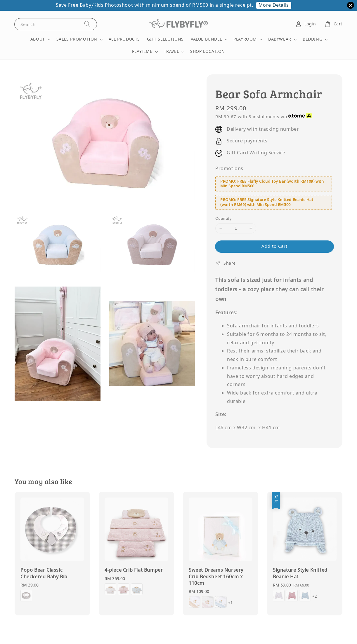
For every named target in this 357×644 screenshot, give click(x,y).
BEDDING (312, 39)
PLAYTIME (142, 52)
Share (226, 263)
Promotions (229, 169)
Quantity (223, 218)
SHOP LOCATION (208, 52)
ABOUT (38, 39)
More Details (274, 5)
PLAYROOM (245, 39)
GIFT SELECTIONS (165, 39)
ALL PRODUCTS (124, 39)
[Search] (87, 24)
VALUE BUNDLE (206, 39)
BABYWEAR (280, 39)
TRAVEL (171, 52)
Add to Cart (274, 246)
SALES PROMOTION (77, 39)
